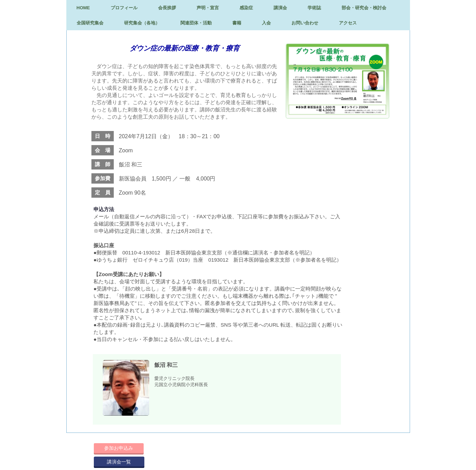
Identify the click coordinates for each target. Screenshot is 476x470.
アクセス (348, 23)
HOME (83, 8)
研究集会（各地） (142, 23)
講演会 (280, 8)
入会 (266, 23)
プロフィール (124, 8)
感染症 (246, 8)
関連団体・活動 (196, 23)
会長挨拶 (167, 8)
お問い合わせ (305, 23)
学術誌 (314, 8)
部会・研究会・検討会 (364, 8)
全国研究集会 (90, 23)
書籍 (237, 23)
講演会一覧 (119, 462)
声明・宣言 (208, 8)
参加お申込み (119, 448)
